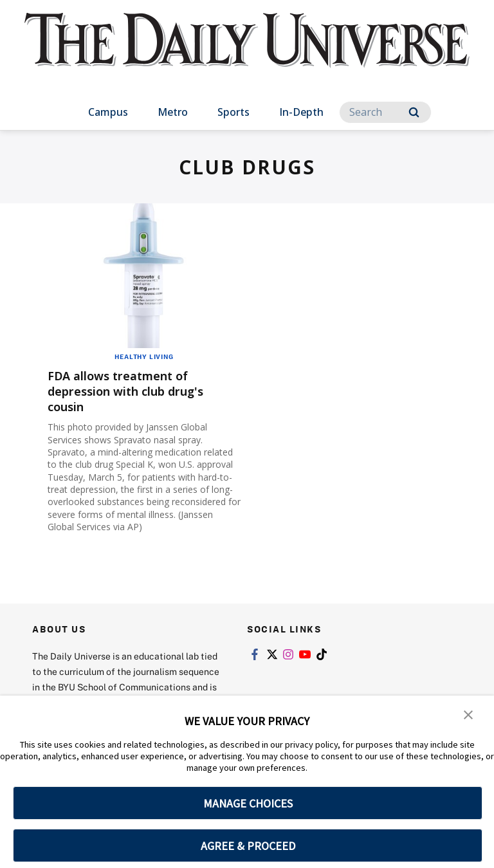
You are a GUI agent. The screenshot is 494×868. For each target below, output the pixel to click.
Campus (108, 112)
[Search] (385, 112)
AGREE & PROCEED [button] (248, 846)
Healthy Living (144, 356)
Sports (233, 112)
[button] (468, 714)
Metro (173, 112)
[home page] (247, 51)
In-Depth (301, 112)
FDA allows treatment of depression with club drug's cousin (136, 391)
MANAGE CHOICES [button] (248, 803)
